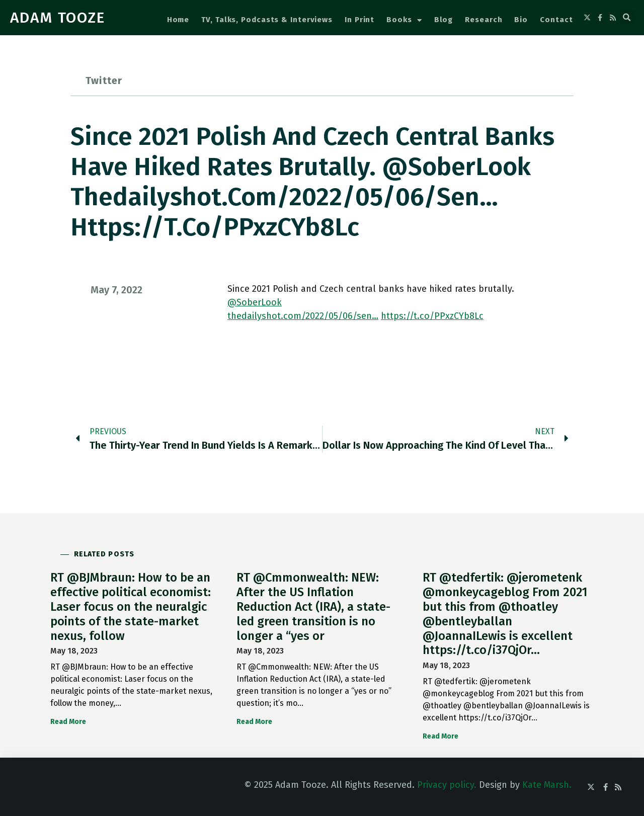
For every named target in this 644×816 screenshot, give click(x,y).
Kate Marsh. (547, 785)
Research (484, 20)
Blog (444, 20)
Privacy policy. (447, 785)
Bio (521, 20)
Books (404, 20)
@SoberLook (255, 302)
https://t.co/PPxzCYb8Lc (432, 316)
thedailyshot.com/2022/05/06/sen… (303, 316)
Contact (556, 20)
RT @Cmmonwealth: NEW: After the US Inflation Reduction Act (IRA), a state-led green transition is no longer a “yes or (313, 606)
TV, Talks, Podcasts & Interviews (267, 20)
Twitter (104, 80)
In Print (359, 20)
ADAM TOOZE (58, 18)
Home (178, 20)
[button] (627, 18)
